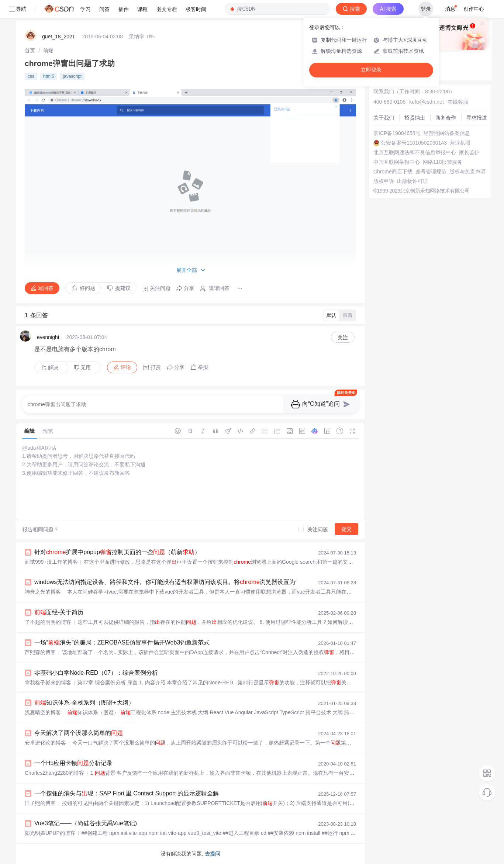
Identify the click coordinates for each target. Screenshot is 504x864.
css (31, 76)
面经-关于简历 (59, 612)
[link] (30, 51)
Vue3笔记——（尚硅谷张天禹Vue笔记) (86, 823)
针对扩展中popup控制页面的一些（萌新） (117, 552)
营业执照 (460, 143)
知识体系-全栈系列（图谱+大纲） (84, 703)
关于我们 (384, 118)
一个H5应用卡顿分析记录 (73, 763)
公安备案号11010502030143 (414, 143)
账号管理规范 (431, 172)
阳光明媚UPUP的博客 (50, 833)
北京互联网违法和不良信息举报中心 (415, 152)
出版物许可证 (412, 181)
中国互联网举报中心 (397, 162)
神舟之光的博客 (43, 592)
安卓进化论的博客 (45, 743)
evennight (48, 337)
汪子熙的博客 (40, 803)
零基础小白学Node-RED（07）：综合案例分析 (96, 673)
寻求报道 (477, 118)
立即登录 (371, 70)
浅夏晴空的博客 (43, 712)
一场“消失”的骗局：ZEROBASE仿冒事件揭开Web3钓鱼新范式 (122, 642)
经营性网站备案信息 (447, 133)
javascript (72, 76)
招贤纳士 (415, 118)
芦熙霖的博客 (40, 652)
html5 (49, 76)
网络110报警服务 (443, 162)
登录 (426, 9)
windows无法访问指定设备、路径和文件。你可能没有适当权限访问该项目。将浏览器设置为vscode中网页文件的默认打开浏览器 (212, 582)
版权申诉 (384, 181)
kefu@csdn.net (427, 102)
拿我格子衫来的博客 (48, 682)
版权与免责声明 (467, 172)
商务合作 (446, 118)
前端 (48, 51)
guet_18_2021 (59, 37)
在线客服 (458, 102)
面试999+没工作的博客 (51, 562)
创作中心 (474, 9)
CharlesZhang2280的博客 (54, 773)
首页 (30, 51)
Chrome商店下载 (393, 172)
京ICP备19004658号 (397, 133)
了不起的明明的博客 (48, 622)
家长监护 (469, 152)
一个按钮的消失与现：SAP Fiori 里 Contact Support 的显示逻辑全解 (127, 793)
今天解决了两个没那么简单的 (79, 733)
